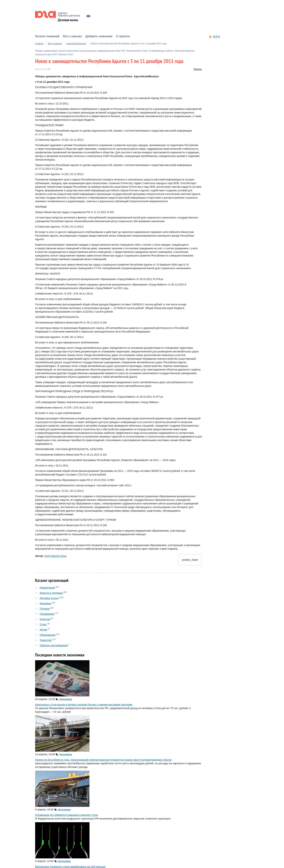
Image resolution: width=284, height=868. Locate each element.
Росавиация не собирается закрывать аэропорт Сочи (66, 817)
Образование (48, 636)
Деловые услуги (49, 600)
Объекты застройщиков (54, 647)
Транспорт (46, 642)
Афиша (40, 29)
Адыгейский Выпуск (76, 45)
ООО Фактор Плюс (56, 558)
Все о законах (55, 45)
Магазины (45, 605)
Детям (43, 631)
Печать (198, 71)
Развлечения (47, 589)
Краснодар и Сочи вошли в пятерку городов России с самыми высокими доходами (84, 706)
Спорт (43, 626)
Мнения (125, 29)
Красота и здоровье (51, 594)
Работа (93, 29)
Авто (65, 29)
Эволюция (109, 29)
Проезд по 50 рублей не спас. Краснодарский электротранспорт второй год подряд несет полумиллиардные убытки (103, 761)
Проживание (47, 615)
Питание (45, 610)
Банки (53, 29)
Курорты (78, 29)
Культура (45, 621)
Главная (39, 45)
